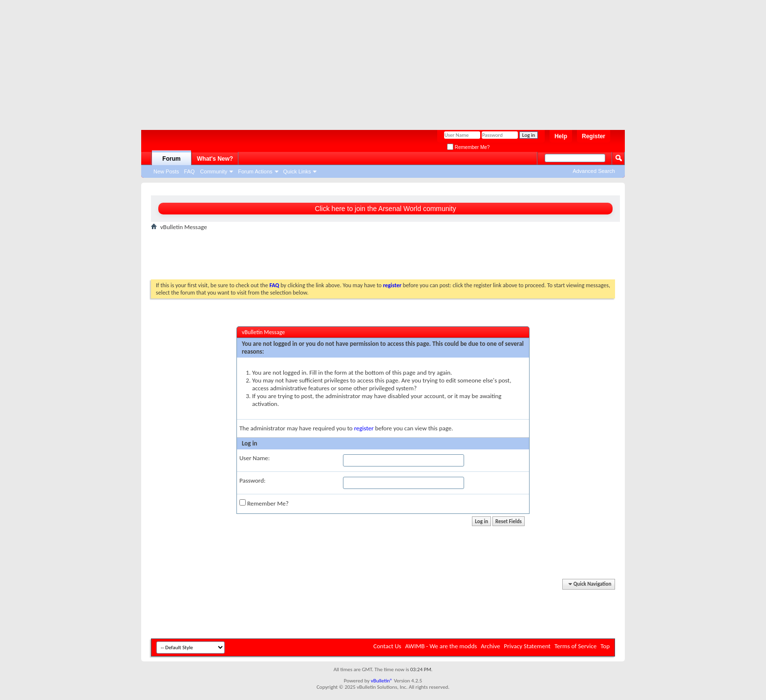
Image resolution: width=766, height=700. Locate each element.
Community (214, 171)
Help (561, 136)
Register (594, 136)
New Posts (166, 171)
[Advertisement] (378, 61)
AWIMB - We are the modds (441, 646)
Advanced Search (594, 171)
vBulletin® (382, 681)
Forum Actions (255, 171)
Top (605, 646)
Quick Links (297, 171)
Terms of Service (575, 646)
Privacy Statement (527, 646)
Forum (171, 159)
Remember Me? (468, 147)
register (364, 428)
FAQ (190, 171)
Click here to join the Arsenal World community (385, 209)
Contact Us (387, 646)
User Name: (255, 458)
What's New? (215, 159)
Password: (252, 480)
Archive (490, 646)
